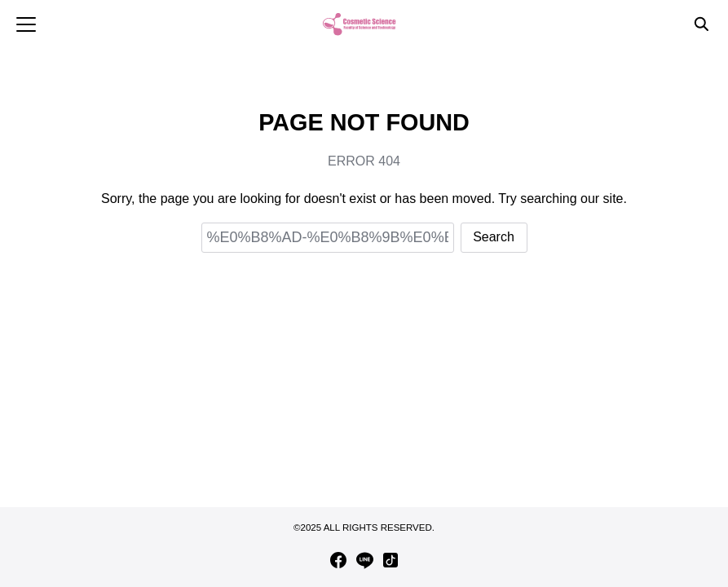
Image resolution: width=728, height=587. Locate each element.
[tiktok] (390, 560)
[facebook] (338, 560)
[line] (364, 560)
